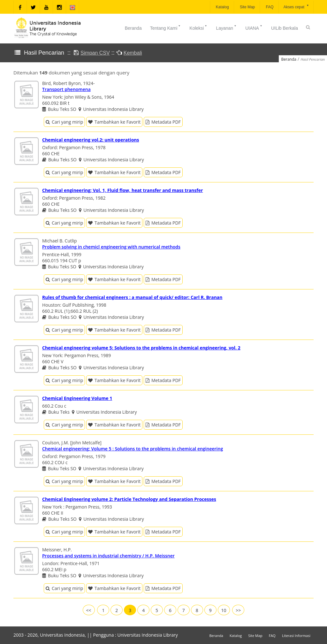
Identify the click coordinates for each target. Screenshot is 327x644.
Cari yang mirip (64, 122)
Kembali (133, 53)
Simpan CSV (95, 53)
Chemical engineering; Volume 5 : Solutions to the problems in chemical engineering (133, 449)
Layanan (226, 27)
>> (238, 610)
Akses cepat (297, 7)
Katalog (222, 7)
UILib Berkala (285, 28)
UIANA (254, 27)
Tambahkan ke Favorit (114, 122)
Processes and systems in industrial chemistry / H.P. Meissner (108, 556)
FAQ (269, 7)
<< (89, 610)
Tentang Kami (166, 27)
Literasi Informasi (296, 636)
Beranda (133, 28)
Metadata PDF (163, 122)
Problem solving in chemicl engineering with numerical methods (111, 247)
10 (224, 610)
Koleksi (198, 27)
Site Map (247, 7)
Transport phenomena (66, 89)
